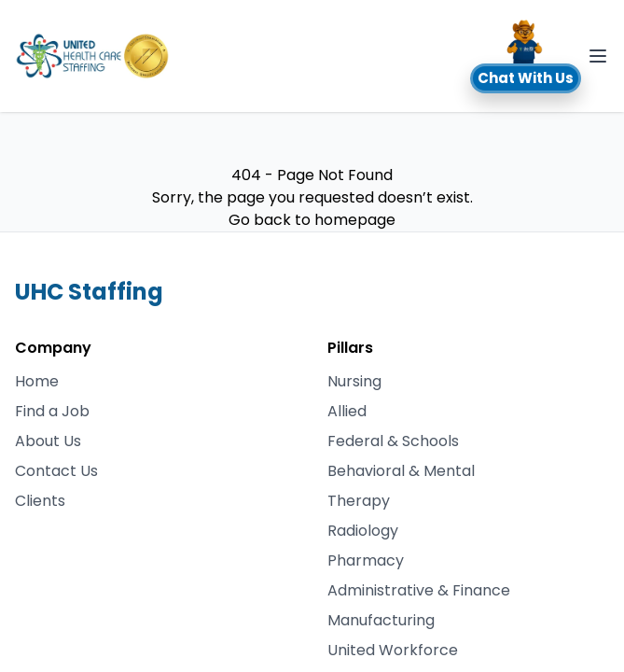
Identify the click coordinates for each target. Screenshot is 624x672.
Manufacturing (381, 620)
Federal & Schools (393, 441)
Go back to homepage (312, 220)
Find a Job (52, 411)
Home (37, 381)
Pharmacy (366, 560)
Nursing (354, 381)
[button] (526, 56)
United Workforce (393, 650)
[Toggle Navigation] (598, 56)
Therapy (359, 501)
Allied (347, 411)
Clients (40, 501)
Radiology (363, 531)
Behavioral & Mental (401, 471)
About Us (48, 441)
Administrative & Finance (419, 590)
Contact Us (56, 471)
